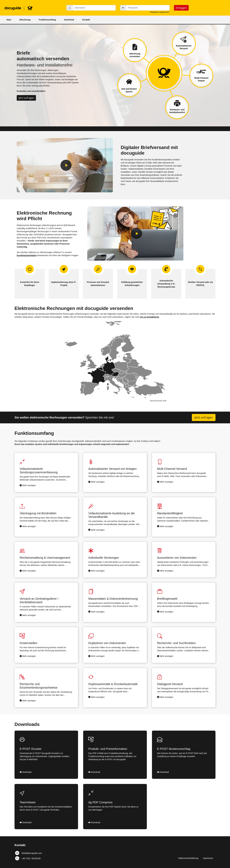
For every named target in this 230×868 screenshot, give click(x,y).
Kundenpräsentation (27, 255)
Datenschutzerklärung (188, 858)
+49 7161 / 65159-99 (31, 858)
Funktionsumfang (47, 20)
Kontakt (86, 20)
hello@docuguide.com (32, 853)
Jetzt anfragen (26, 98)
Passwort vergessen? (160, 12)
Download (69, 20)
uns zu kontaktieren (149, 317)
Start (9, 20)
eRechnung (25, 20)
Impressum (208, 858)
